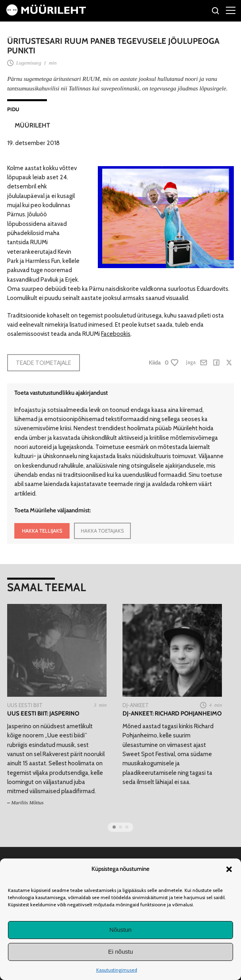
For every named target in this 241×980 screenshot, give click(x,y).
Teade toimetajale (44, 363)
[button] (229, 869)
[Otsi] (216, 12)
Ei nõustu (121, 952)
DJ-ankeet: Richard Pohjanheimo (172, 713)
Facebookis (116, 334)
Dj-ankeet (136, 705)
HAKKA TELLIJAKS (42, 531)
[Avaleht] (46, 13)
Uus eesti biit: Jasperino (43, 713)
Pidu (13, 109)
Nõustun (120, 930)
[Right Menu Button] (231, 10)
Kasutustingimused (117, 970)
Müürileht (32, 125)
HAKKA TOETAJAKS (102, 531)
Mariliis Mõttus (27, 803)
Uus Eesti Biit (25, 705)
